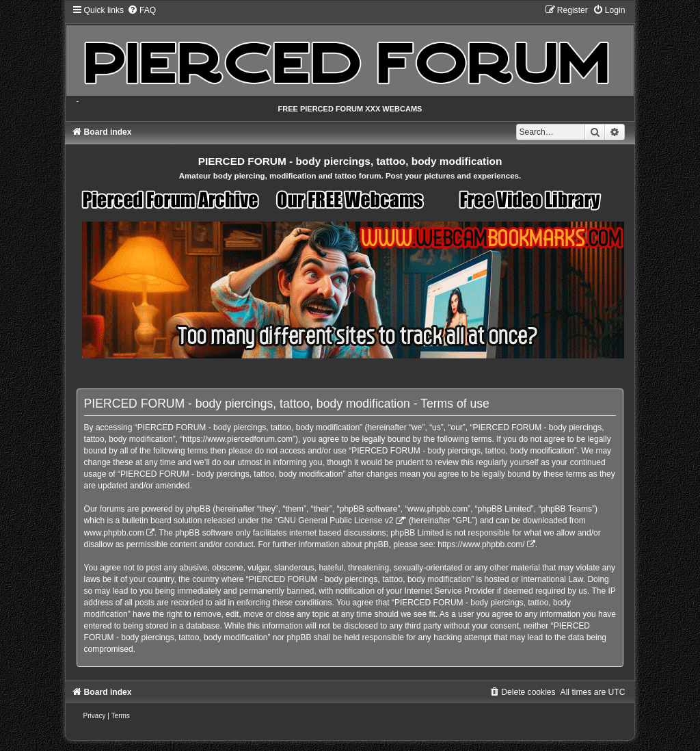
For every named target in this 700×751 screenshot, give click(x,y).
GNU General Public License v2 (335, 521)
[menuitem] (142, 10)
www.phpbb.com (114, 533)
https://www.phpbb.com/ (481, 544)
